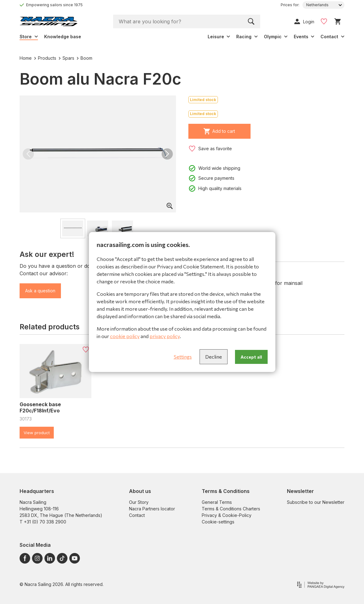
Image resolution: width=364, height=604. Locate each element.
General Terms (217, 502)
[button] (28, 154)
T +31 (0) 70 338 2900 (43, 522)
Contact (137, 515)
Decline (214, 357)
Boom (85, 58)
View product (37, 433)
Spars (67, 58)
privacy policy (165, 336)
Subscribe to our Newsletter (316, 502)
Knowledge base (63, 37)
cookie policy (125, 336)
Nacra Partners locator (152, 509)
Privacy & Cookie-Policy (227, 515)
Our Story (139, 502)
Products (45, 58)
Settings (183, 357)
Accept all (251, 357)
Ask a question (40, 291)
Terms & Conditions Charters (231, 509)
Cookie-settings (218, 522)
